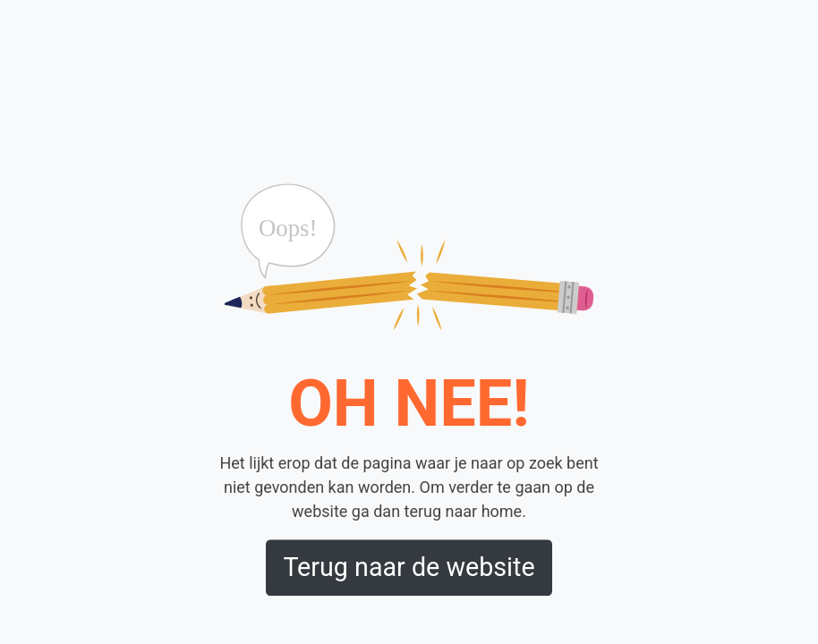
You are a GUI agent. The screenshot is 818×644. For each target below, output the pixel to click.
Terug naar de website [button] (409, 568)
